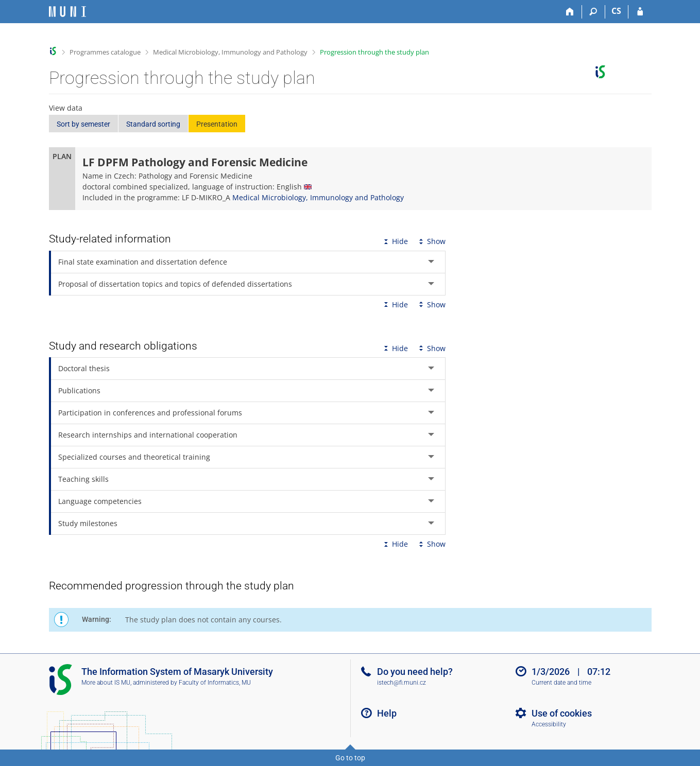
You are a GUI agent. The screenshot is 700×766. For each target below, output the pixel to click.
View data (66, 108)
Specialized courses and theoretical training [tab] (134, 457)
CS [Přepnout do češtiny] (616, 11)
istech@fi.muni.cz (402, 683)
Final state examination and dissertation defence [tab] (143, 262)
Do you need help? (415, 672)
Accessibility (549, 724)
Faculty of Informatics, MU (215, 683)
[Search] (594, 12)
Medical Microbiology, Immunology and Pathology (230, 52)
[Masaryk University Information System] (67, 12)
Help (387, 713)
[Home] (570, 12)
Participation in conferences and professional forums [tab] (150, 413)
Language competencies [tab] (100, 501)
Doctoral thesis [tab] (84, 368)
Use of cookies (562, 713)
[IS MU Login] (640, 12)
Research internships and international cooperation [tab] (148, 435)
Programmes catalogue (105, 52)
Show (431, 241)
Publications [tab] (79, 390)
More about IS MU (106, 683)
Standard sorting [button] (153, 124)
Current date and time (561, 683)
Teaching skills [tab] (83, 479)
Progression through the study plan (374, 52)
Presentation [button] (217, 124)
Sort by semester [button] (83, 124)
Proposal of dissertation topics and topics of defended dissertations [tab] (175, 284)
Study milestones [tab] (88, 523)
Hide (395, 241)
